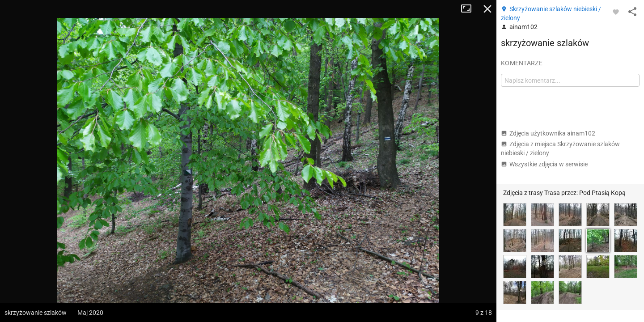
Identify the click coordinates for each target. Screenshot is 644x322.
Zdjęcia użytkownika (548, 133)
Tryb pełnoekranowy (470, 9)
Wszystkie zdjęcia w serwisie (544, 164)
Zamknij (487, 9)
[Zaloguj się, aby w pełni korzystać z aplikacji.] (616, 12)
